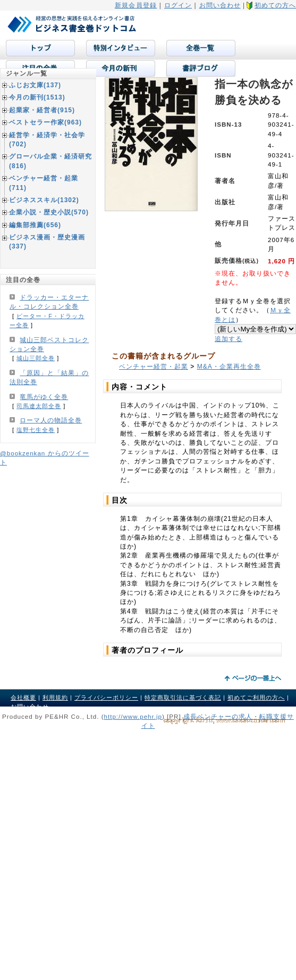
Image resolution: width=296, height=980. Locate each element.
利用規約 (55, 697)
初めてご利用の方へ (256, 697)
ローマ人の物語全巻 (51, 420)
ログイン (178, 5)
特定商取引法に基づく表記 (183, 697)
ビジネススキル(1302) (44, 200)
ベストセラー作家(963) (45, 122)
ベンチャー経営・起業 (154, 367)
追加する (229, 339)
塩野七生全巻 (36, 430)
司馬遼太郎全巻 (39, 406)
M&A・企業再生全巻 (229, 367)
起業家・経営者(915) (42, 110)
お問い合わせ (220, 5)
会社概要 (23, 697)
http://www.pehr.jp (133, 716)
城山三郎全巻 (36, 358)
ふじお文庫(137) (35, 85)
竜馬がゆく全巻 (44, 397)
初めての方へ (275, 5)
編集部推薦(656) (35, 225)
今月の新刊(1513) (37, 97)
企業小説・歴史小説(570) (49, 212)
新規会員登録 (136, 5)
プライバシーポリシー (106, 697)
